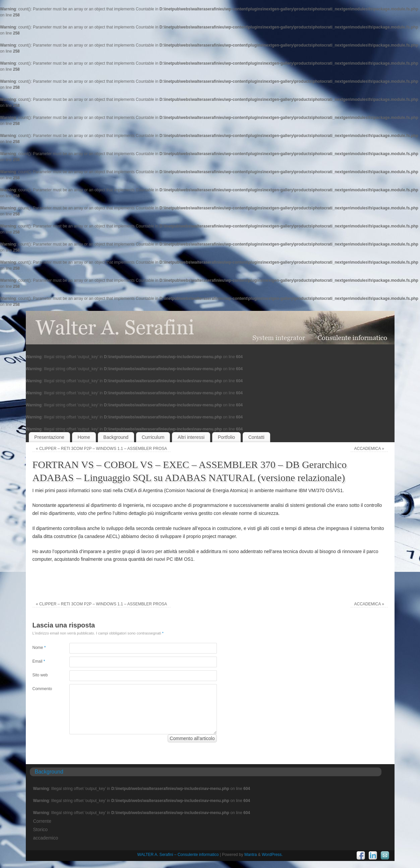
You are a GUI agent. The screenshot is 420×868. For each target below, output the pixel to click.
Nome (39, 648)
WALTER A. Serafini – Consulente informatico (178, 855)
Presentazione (49, 437)
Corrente (42, 821)
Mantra (251, 855)
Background (116, 437)
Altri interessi (191, 437)
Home (84, 437)
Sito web (40, 675)
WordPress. (272, 855)
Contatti (256, 437)
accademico (46, 838)
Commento (42, 689)
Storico (41, 829)
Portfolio (226, 437)
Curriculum (153, 437)
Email (39, 661)
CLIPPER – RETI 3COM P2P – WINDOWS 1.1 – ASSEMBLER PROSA (101, 449)
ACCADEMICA (369, 449)
